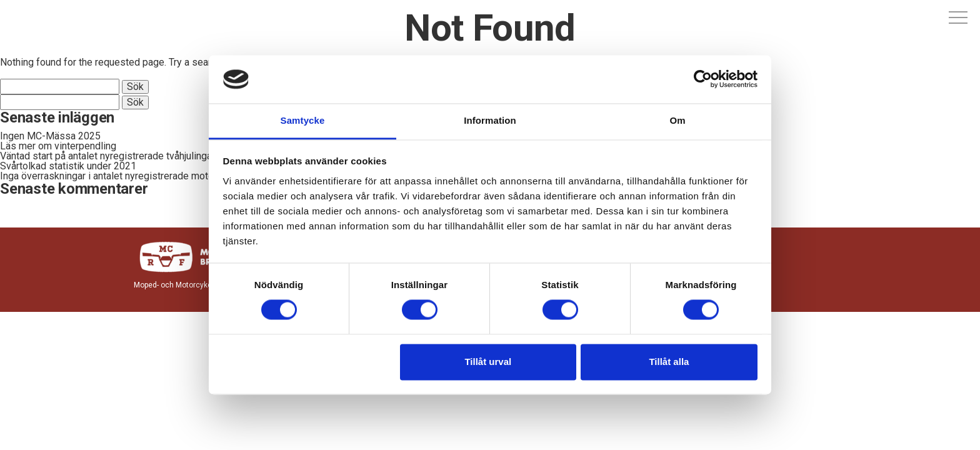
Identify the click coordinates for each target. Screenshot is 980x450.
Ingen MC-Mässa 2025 (50, 136)
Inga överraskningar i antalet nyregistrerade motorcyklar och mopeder (151, 176)
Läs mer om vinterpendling (58, 146)
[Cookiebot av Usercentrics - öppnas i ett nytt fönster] (703, 79)
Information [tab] (490, 120)
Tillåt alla (669, 362)
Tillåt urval (488, 362)
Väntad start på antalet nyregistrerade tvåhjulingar (107, 156)
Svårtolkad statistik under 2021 (68, 166)
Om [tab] (677, 120)
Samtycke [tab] (303, 120)
